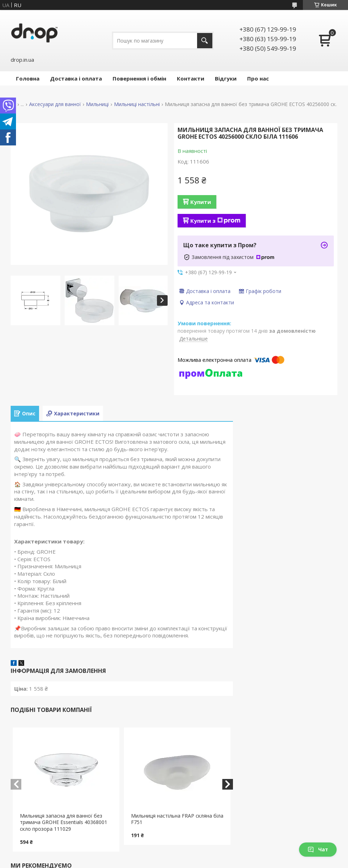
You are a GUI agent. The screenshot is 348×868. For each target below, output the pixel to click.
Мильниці (97, 104)
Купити (201, 202)
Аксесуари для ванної (55, 104)
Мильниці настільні (137, 104)
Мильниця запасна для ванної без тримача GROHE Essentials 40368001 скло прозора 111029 (64, 822)
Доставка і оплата (76, 78)
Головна (28, 78)
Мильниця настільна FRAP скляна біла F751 (177, 819)
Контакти (191, 78)
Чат (318, 849)
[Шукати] (205, 41)
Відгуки (226, 78)
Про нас (258, 78)
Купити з (215, 221)
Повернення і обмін (139, 78)
